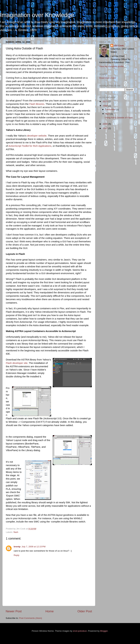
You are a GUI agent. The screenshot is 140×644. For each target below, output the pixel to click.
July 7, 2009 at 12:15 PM (33, 547)
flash (16, 532)
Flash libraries (37, 104)
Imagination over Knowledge (37, 15)
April (108, 114)
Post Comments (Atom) (31, 618)
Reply (17, 555)
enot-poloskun (80, 631)
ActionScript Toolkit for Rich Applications (30, 146)
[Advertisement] (112, 184)
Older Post (85, 611)
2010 (105, 101)
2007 (105, 128)
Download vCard (107, 78)
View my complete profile (112, 66)
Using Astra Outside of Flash (119, 118)
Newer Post (14, 611)
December (111, 109)
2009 (105, 106)
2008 (105, 124)
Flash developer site (17, 363)
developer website (37, 136)
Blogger (104, 631)
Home (49, 611)
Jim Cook (119, 46)
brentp (17, 547)
